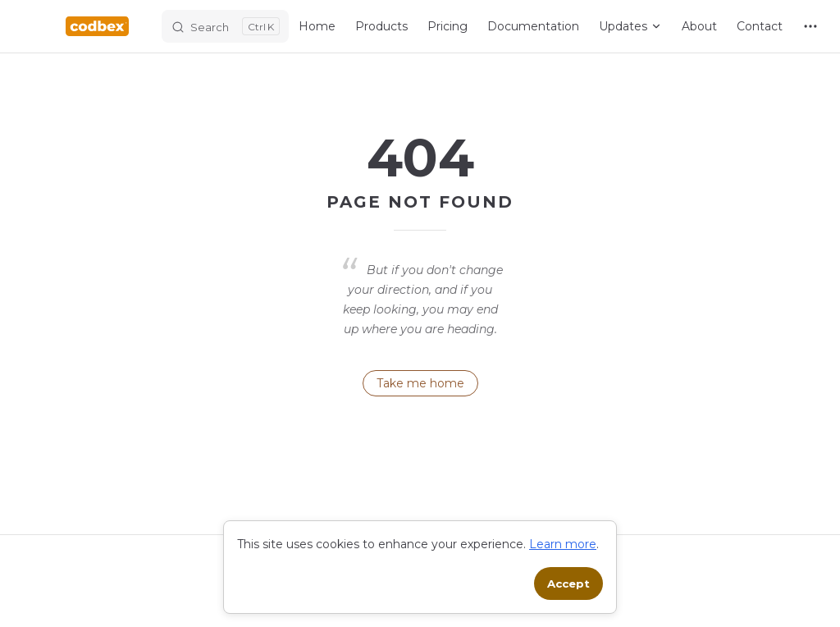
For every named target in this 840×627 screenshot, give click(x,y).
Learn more (563, 544)
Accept (568, 584)
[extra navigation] (810, 26)
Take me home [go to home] (420, 383)
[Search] (225, 26)
